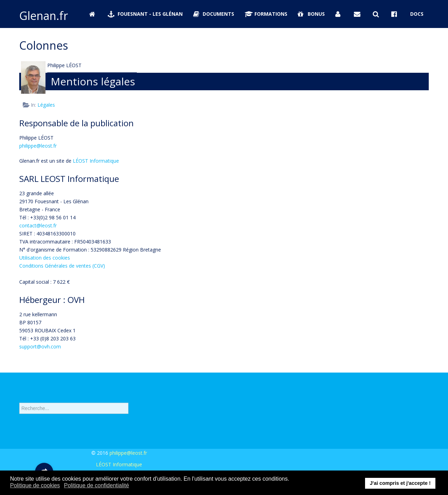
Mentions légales (93, 81)
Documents (214, 14)
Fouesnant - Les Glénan (145, 14)
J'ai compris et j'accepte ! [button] (400, 483)
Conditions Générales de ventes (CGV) (62, 266)
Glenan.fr (44, 16)
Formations (266, 14)
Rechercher (19, 400)
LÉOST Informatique (96, 161)
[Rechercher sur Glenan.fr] (377, 14)
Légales (46, 105)
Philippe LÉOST (64, 65)
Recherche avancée (41, 423)
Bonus (311, 14)
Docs (417, 14)
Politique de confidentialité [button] (97, 485)
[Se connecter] (339, 14)
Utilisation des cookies (45, 258)
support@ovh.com (40, 346)
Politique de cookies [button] (35, 485)
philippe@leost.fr (38, 146)
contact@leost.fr (38, 225)
